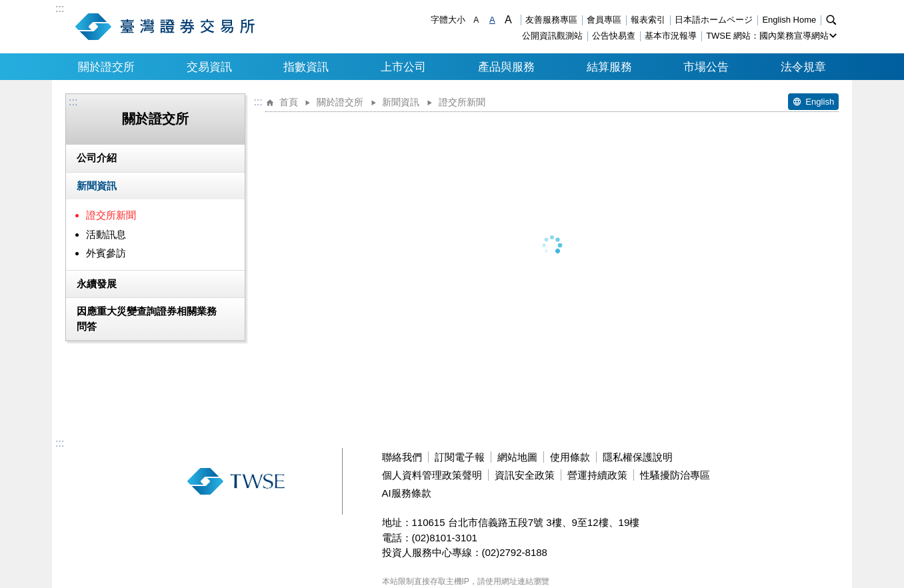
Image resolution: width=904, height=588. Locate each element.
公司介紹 (97, 158)
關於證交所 (106, 67)
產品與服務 (506, 67)
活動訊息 (106, 234)
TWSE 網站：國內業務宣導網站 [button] (767, 36)
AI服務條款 (407, 493)
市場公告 (706, 67)
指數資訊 (306, 67)
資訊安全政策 (525, 475)
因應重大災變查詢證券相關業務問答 (147, 319)
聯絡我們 (402, 457)
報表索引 (648, 20)
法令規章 (803, 67)
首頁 (289, 102)
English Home (789, 20)
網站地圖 (517, 457)
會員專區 (604, 20)
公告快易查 (614, 36)
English (820, 102)
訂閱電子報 (460, 457)
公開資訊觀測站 (552, 36)
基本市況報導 (671, 36)
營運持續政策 (597, 475)
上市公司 (403, 67)
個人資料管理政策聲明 (432, 475)
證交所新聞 (111, 215)
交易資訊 (209, 67)
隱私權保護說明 (638, 457)
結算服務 (609, 67)
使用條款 (570, 457)
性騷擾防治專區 (675, 475)
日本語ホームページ (714, 20)
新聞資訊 (97, 186)
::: (60, 9)
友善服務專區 (551, 20)
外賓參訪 (106, 253)
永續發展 (97, 284)
